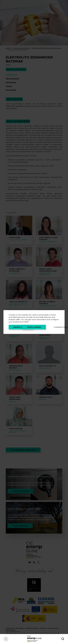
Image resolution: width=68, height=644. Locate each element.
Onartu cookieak (34, 327)
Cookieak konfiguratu (57, 327)
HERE (26, 322)
